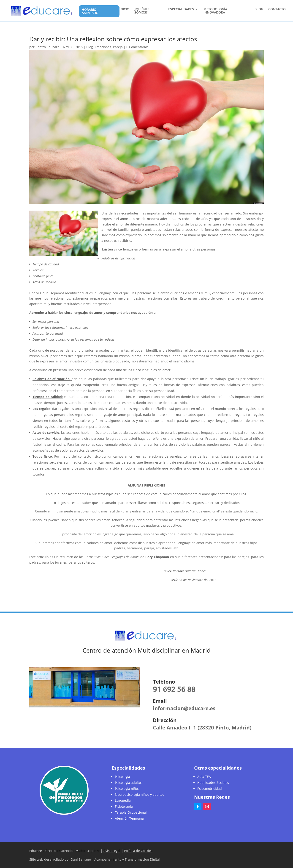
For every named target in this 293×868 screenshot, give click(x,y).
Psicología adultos (129, 783)
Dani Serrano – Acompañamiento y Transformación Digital (115, 859)
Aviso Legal (112, 851)
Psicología (122, 777)
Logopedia (123, 800)
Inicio (124, 9)
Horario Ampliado (90, 11)
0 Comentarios (137, 47)
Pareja (118, 47)
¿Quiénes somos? (142, 11)
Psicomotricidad (210, 789)
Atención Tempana (129, 818)
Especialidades (181, 9)
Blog (259, 9)
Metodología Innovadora (215, 11)
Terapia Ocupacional (131, 812)
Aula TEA (204, 777)
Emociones (103, 47)
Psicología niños (127, 789)
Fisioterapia (124, 806)
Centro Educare (47, 47)
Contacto (277, 9)
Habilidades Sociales (213, 783)
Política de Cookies (138, 851)
